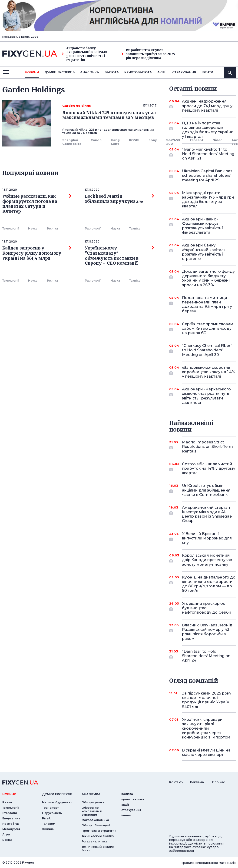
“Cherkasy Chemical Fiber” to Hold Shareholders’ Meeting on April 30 (207, 350)
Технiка (52, 228)
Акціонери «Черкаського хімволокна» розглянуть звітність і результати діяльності (206, 396)
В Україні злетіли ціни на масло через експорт (206, 752)
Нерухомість (52, 813)
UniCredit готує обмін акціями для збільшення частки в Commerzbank (206, 490)
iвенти (207, 72)
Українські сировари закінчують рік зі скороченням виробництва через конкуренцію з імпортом (206, 728)
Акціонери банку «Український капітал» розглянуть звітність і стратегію (85, 54)
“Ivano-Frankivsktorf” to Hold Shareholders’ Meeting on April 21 (208, 154)
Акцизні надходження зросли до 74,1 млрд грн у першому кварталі (207, 106)
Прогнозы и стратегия (99, 831)
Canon (96, 140)
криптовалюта (138, 72)
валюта (112, 72)
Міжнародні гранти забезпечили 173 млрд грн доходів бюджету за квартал (208, 200)
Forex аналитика (94, 841)
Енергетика (11, 818)
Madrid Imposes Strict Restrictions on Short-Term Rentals (207, 447)
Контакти (176, 782)
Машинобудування (57, 802)
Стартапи (10, 813)
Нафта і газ (11, 824)
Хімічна (48, 829)
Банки (7, 840)
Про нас (219, 782)
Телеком (49, 824)
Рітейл (47, 818)
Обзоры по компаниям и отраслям (92, 811)
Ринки (7, 802)
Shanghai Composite (72, 142)
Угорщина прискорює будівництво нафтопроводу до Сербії (207, 608)
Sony (153, 140)
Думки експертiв (59, 72)
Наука (33, 228)
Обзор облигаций (96, 825)
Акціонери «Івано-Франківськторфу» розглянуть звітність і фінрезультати (203, 226)
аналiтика (91, 794)
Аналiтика (90, 72)
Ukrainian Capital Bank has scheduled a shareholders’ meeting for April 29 (207, 175)
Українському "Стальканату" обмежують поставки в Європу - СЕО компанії (119, 256)
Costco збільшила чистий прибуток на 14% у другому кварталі (209, 468)
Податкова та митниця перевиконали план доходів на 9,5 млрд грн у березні (207, 304)
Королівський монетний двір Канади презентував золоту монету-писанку (207, 560)
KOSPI (134, 140)
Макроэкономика (95, 820)
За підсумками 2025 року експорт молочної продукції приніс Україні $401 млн (207, 700)
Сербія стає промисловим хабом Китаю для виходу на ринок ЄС (208, 328)
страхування (184, 72)
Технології (11, 228)
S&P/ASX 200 (173, 142)
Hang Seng (115, 142)
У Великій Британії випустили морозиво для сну (207, 538)
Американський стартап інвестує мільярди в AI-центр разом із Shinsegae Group (207, 514)
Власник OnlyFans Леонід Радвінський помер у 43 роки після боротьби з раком (207, 632)
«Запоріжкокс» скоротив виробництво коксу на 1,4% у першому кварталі (208, 372)
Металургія (11, 829)
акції (162, 72)
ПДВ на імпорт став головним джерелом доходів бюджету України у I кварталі (208, 130)
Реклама (197, 782)
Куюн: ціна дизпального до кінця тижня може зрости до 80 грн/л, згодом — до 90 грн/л (209, 584)
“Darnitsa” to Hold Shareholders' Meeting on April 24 (206, 656)
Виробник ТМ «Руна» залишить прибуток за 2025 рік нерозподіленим (148, 54)
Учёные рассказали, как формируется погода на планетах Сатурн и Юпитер (37, 204)
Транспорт (50, 808)
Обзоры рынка (93, 802)
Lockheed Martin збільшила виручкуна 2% (119, 199)
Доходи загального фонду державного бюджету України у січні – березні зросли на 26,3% (208, 278)
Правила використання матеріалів (208, 863)
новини (32, 72)
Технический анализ (98, 836)
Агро (6, 834)
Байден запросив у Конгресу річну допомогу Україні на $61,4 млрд (37, 253)
